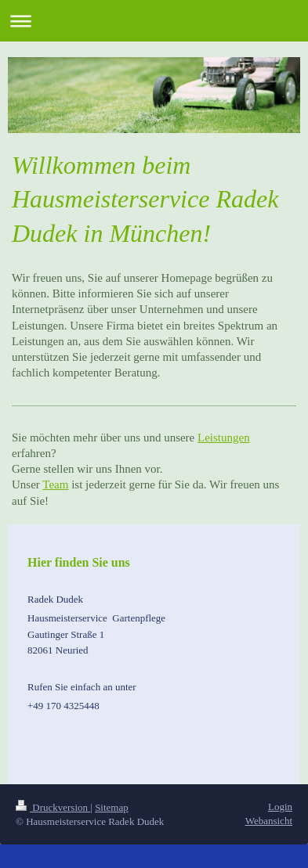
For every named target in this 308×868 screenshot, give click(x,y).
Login (280, 807)
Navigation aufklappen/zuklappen (154, 21)
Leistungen (224, 438)
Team (55, 484)
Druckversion (53, 807)
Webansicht (269, 821)
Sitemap (112, 807)
